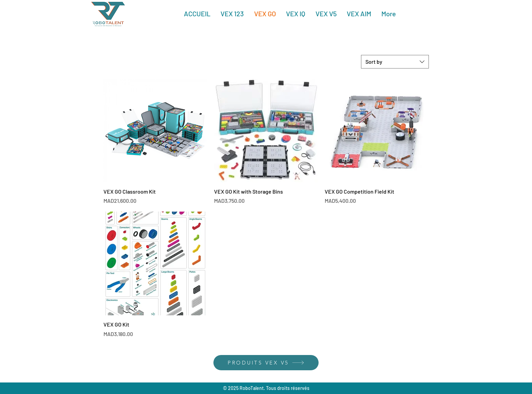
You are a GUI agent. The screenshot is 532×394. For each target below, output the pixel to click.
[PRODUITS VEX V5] (266, 363)
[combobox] (395, 62)
